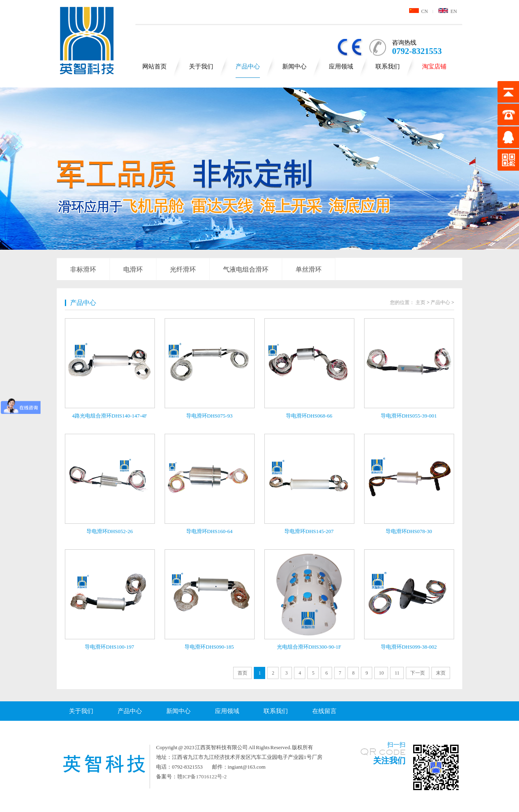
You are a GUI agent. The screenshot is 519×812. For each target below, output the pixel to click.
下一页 (418, 673)
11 (397, 673)
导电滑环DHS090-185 (209, 647)
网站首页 (154, 66)
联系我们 (388, 66)
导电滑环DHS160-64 (209, 531)
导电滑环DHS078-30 (409, 531)
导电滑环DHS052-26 (110, 531)
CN (419, 11)
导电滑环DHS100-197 (109, 647)
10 (381, 673)
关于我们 (201, 66)
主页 (420, 302)
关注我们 (389, 761)
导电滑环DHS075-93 (209, 416)
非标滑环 (83, 269)
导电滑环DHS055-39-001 (409, 416)
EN (448, 11)
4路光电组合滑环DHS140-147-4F (110, 416)
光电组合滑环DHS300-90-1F (309, 647)
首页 (242, 673)
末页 (441, 673)
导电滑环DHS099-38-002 (409, 647)
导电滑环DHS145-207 (309, 531)
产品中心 (248, 66)
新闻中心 (294, 66)
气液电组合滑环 (246, 269)
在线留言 (324, 711)
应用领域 (341, 66)
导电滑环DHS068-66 (309, 416)
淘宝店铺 (434, 66)
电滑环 (133, 269)
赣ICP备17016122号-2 (202, 777)
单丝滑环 (309, 269)
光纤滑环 (183, 269)
